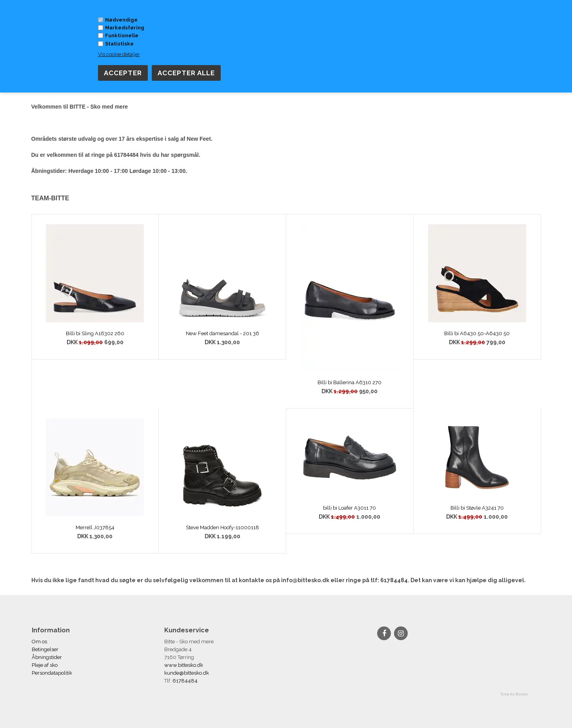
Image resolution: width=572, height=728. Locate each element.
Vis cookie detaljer (119, 54)
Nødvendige (121, 20)
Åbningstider (47, 657)
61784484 (184, 681)
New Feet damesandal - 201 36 (222, 333)
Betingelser (45, 649)
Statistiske (119, 44)
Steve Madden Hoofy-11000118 (222, 527)
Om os (39, 642)
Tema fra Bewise (514, 694)
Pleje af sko (45, 665)
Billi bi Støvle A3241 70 (477, 508)
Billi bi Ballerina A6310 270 (350, 382)
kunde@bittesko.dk (187, 673)
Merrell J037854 (95, 527)
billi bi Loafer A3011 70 (350, 508)
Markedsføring (125, 28)
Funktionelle (122, 35)
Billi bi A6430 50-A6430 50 (477, 333)
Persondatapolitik (52, 673)
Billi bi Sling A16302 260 (95, 333)
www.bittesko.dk (184, 665)
